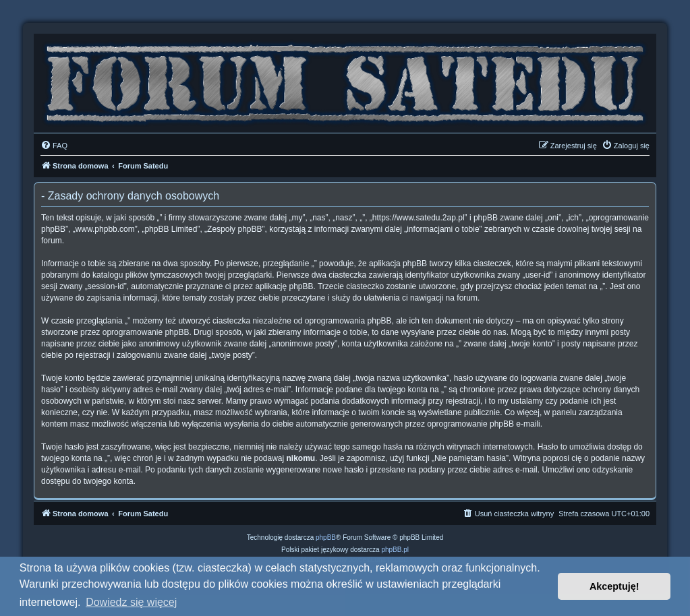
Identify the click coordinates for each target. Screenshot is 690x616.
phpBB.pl (395, 550)
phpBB (326, 537)
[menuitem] (54, 146)
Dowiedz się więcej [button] (131, 602)
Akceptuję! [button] (614, 586)
